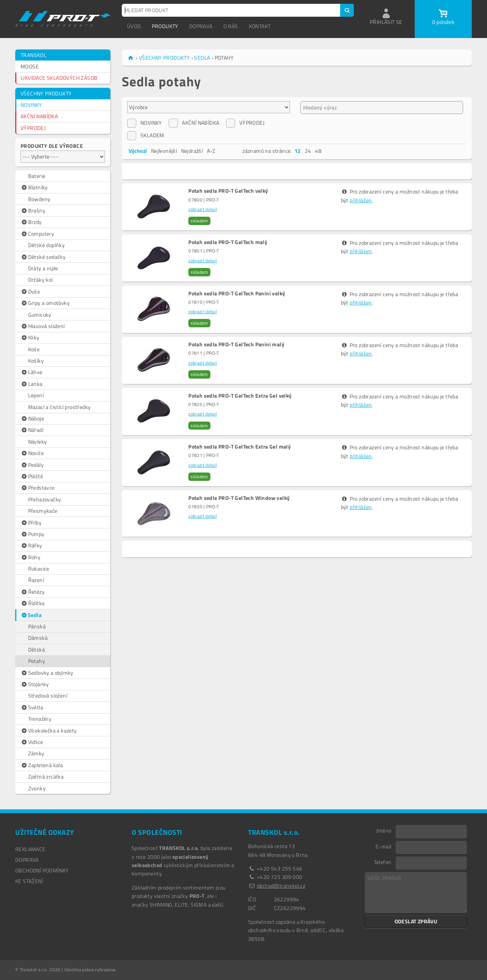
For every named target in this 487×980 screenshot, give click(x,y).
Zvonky (37, 788)
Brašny (33, 211)
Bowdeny (39, 199)
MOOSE (30, 66)
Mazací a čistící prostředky (60, 407)
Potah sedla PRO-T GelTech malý (228, 242)
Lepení (36, 395)
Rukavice (39, 568)
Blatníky (34, 187)
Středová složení (48, 695)
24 (308, 151)
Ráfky (31, 546)
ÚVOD (134, 26)
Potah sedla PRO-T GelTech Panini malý (236, 344)
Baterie (37, 176)
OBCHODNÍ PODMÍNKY (42, 870)
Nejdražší (192, 151)
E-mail (383, 846)
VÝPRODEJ (33, 128)
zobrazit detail (203, 209)
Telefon (383, 862)
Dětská (37, 649)
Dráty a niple (43, 268)
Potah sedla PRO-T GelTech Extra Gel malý (240, 447)
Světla (32, 707)
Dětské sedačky (43, 257)
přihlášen (361, 200)
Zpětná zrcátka (46, 776)
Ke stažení (29, 881)
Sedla (31, 615)
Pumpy (33, 534)
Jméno (384, 830)
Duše (30, 292)
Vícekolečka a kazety (49, 731)
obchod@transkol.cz (281, 886)
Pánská (37, 626)
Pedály (32, 465)
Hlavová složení (43, 326)
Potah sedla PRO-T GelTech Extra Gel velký (240, 396)
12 (298, 151)
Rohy (30, 557)
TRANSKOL (33, 55)
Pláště (32, 476)
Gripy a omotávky (45, 303)
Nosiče (32, 453)
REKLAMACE (30, 849)
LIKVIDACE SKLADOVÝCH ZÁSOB (59, 78)
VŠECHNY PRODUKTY (46, 93)
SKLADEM (146, 135)
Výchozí (138, 151)
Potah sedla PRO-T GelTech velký (228, 191)
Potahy (37, 661)
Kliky (30, 338)
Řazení (36, 580)
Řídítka (33, 603)
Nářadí (32, 430)
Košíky (36, 361)
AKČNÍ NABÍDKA (39, 116)
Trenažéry (40, 719)
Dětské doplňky (47, 245)
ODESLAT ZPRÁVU (416, 921)
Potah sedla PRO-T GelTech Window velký (239, 498)
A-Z (211, 151)
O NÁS (231, 26)
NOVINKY (31, 105)
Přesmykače (43, 511)
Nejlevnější (164, 151)
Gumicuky (40, 315)
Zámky (36, 753)
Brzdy (31, 222)
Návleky (38, 442)
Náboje (32, 419)
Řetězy (33, 592)
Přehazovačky (45, 499)
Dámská (38, 638)
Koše (34, 349)
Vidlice (32, 742)
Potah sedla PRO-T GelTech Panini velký (237, 293)
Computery (37, 234)
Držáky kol (41, 280)
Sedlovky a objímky (47, 673)
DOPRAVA (201, 26)
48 (318, 151)
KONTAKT (260, 26)
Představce (38, 488)
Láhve (32, 372)
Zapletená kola (42, 765)
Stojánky (35, 684)
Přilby (31, 523)
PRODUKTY (165, 26)
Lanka (32, 384)
